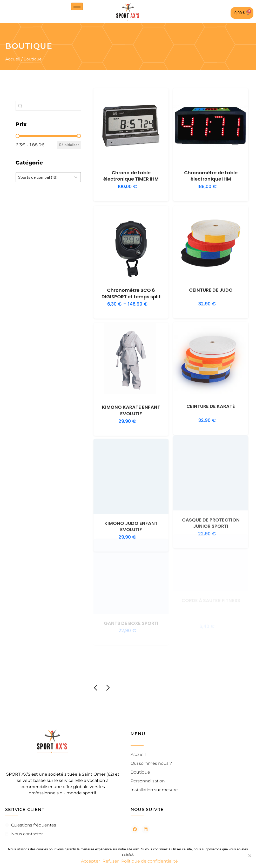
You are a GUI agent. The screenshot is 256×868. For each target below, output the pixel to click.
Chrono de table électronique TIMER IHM (131, 176)
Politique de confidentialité (150, 861)
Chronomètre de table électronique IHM (211, 176)
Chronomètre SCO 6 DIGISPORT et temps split (131, 289)
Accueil (13, 59)
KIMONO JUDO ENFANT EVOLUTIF (131, 507)
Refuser (111, 861)
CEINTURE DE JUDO (211, 283)
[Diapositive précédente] (96, 688)
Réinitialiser (69, 145)
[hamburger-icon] (77, 6)
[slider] (18, 136)
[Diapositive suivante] (108, 688)
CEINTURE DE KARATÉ (211, 392)
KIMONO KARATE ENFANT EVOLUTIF (131, 401)
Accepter (90, 861)
